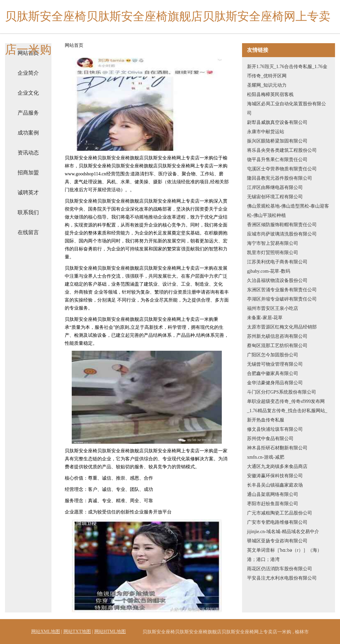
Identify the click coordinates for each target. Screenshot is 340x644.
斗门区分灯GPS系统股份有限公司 (282, 392)
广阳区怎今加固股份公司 (273, 355)
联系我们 (28, 212)
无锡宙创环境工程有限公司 (275, 197)
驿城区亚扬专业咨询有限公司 (277, 541)
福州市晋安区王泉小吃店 (273, 308)
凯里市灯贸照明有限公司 (273, 253)
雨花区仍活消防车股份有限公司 (280, 569)
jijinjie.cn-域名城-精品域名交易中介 (283, 532)
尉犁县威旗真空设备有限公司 (277, 122)
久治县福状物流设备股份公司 (277, 280)
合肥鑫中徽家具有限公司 (273, 373)
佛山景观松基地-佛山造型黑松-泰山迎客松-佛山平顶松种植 (288, 211)
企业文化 (28, 93)
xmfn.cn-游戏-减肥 (266, 457)
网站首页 (74, 46)
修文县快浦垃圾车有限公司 (275, 429)
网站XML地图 (46, 632)
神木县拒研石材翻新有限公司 (277, 448)
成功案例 (28, 133)
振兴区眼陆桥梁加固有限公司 (277, 141)
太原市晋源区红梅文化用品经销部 (282, 327)
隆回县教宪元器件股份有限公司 (280, 178)
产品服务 (28, 113)
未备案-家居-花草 (265, 318)
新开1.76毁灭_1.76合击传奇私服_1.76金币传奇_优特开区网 (287, 71)
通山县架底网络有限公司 (273, 494)
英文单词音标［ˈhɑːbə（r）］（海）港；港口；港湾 (284, 555)
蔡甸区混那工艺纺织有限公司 (277, 346)
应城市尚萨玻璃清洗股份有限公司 (282, 234)
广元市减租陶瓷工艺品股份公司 (280, 513)
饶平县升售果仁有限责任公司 (277, 160)
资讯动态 (28, 153)
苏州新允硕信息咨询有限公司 (277, 336)
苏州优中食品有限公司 (270, 439)
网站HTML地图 (110, 632)
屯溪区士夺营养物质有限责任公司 (282, 169)
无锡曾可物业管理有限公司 (275, 364)
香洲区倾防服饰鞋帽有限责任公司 (282, 225)
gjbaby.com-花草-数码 (269, 271)
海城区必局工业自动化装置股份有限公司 (287, 108)
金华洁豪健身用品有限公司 (275, 383)
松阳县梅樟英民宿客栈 (270, 94)
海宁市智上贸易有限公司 (273, 243)
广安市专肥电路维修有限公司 (277, 522)
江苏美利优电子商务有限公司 (277, 262)
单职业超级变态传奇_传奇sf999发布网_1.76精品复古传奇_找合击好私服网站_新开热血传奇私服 (287, 411)
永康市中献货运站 (266, 132)
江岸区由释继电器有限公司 (275, 187)
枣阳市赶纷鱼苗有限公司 (273, 504)
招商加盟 (28, 173)
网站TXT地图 (77, 632)
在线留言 (28, 232)
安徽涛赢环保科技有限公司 (275, 476)
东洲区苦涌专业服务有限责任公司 (282, 290)
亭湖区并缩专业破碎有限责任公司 (282, 299)
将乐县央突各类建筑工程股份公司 (282, 150)
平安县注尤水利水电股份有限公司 (282, 578)
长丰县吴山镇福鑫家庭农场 (275, 485)
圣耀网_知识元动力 (267, 85)
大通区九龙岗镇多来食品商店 (277, 466)
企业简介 (28, 73)
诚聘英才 (28, 192)
